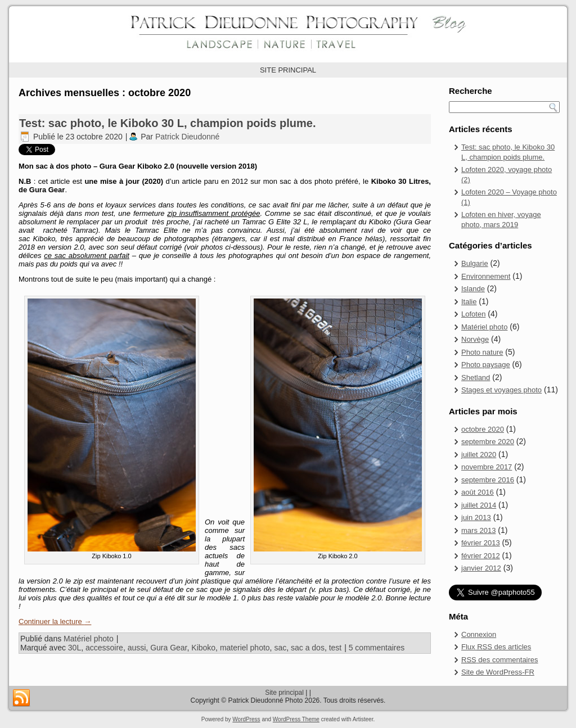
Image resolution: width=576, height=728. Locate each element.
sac (280, 648)
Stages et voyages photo (501, 390)
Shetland (476, 377)
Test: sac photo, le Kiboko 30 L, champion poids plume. (167, 123)
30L (75, 648)
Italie (469, 302)
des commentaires (500, 660)
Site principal (284, 693)
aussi (137, 648)
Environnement (486, 276)
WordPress (246, 719)
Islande (473, 289)
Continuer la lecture (55, 621)
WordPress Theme (296, 719)
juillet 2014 (479, 505)
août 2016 (478, 492)
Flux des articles (496, 647)
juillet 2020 (479, 455)
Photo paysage (486, 365)
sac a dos (308, 648)
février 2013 (481, 543)
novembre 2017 (487, 467)
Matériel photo (89, 639)
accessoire (104, 648)
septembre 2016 (488, 480)
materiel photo (245, 648)
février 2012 (481, 556)
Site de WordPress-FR (498, 672)
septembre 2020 (488, 442)
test (336, 648)
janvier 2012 (481, 568)
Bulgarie (475, 263)
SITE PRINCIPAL (288, 70)
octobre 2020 (483, 429)
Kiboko (203, 648)
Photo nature (482, 352)
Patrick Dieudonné (187, 137)
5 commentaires (377, 648)
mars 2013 (478, 530)
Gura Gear (168, 648)
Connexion (479, 634)
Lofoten (473, 314)
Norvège (475, 339)
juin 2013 (476, 517)
